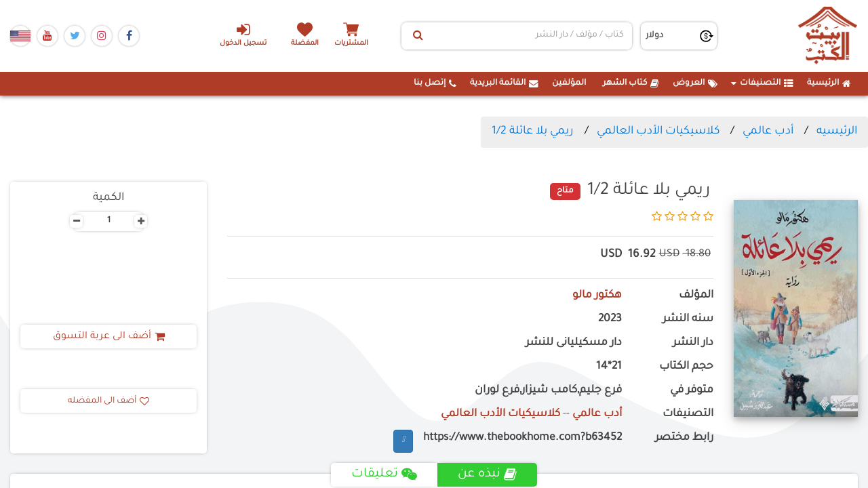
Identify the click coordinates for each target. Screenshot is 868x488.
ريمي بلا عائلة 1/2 (533, 131)
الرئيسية (829, 83)
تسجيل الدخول (243, 35)
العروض (695, 83)
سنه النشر (688, 320)
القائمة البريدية (504, 83)
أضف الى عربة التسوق (109, 337)
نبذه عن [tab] (487, 474)
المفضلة (305, 44)
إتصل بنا (435, 83)
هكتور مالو (597, 296)
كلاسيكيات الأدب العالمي (658, 131)
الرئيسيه (837, 131)
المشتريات (352, 44)
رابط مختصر (684, 438)
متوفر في (692, 391)
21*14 (609, 367)
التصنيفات (762, 83)
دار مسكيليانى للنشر (574, 343)
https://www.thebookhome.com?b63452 (522, 438)
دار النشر (693, 343)
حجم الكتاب (686, 367)
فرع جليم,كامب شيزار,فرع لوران (548, 391)
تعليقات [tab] (384, 474)
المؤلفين (569, 83)
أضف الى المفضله (108, 401)
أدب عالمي (768, 131)
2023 (610, 320)
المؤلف (696, 296)
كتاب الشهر (631, 83)
